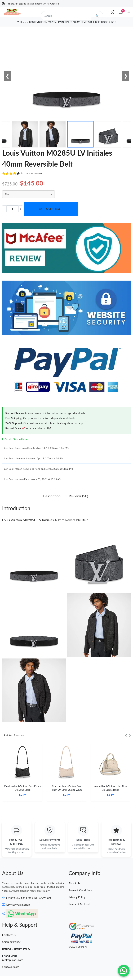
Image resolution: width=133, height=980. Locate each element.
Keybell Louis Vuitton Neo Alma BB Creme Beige (110, 788)
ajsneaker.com (11, 967)
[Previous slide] (126, 735)
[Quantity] (12, 209)
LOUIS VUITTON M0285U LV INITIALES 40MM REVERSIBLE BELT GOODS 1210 (73, 22)
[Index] (113, 12)
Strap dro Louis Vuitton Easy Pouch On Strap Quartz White (66, 788)
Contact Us (9, 935)
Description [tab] (52, 496)
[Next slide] (130, 735)
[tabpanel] (23, 774)
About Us (74, 883)
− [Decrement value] (4, 209)
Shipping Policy (11, 942)
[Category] (129, 12)
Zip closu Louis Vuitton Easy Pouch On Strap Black (23, 788)
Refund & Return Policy (16, 949)
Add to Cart (53, 209)
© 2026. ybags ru (78, 947)
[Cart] (121, 12)
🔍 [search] (97, 16)
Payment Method (79, 904)
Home (22, 22)
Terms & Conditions (81, 890)
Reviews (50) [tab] (78, 496)
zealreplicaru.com (13, 960)
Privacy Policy (77, 897)
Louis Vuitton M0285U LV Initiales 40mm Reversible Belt (45, 520)
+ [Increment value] (21, 209)
